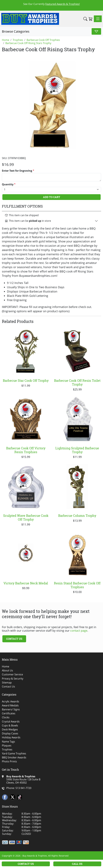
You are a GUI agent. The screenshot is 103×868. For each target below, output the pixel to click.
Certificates (9, 713)
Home (6, 667)
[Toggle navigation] (98, 19)
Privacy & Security (13, 679)
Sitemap (7, 683)
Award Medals (10, 706)
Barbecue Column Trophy (77, 516)
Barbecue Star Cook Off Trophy (26, 380)
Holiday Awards (11, 737)
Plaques (7, 746)
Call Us (77, 864)
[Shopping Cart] (91, 19)
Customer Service (12, 675)
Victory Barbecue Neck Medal (26, 583)
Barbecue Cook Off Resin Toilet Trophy (77, 382)
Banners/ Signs (11, 709)
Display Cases (10, 734)
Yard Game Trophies (14, 754)
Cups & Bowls (10, 726)
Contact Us (14, 639)
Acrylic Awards (11, 702)
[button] (85, 19)
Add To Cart (52, 197)
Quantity (9, 184)
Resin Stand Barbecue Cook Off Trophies (77, 585)
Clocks (6, 717)
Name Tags (8, 742)
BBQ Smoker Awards (14, 758)
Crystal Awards (11, 722)
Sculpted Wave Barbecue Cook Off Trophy (26, 517)
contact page (79, 631)
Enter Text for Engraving (18, 171)
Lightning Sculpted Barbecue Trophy (77, 450)
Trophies (7, 750)
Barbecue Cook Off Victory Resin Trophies (26, 450)
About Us (7, 671)
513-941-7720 (23, 788)
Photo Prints (9, 762)
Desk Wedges (10, 730)
